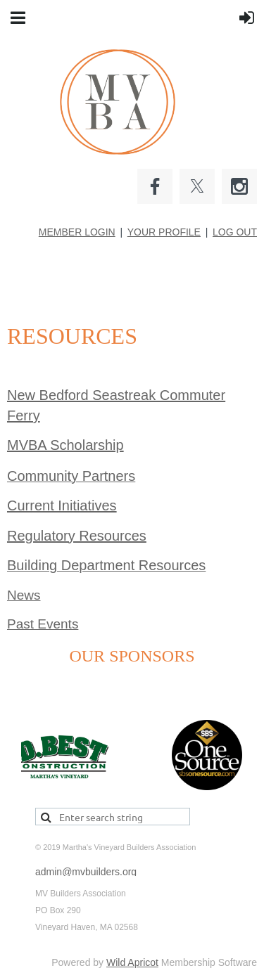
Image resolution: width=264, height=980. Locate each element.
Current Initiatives (62, 505)
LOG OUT (235, 232)
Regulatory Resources (77, 536)
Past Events (43, 624)
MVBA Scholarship (65, 445)
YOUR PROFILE (164, 232)
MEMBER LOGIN (77, 232)
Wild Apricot (132, 962)
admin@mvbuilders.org (86, 872)
